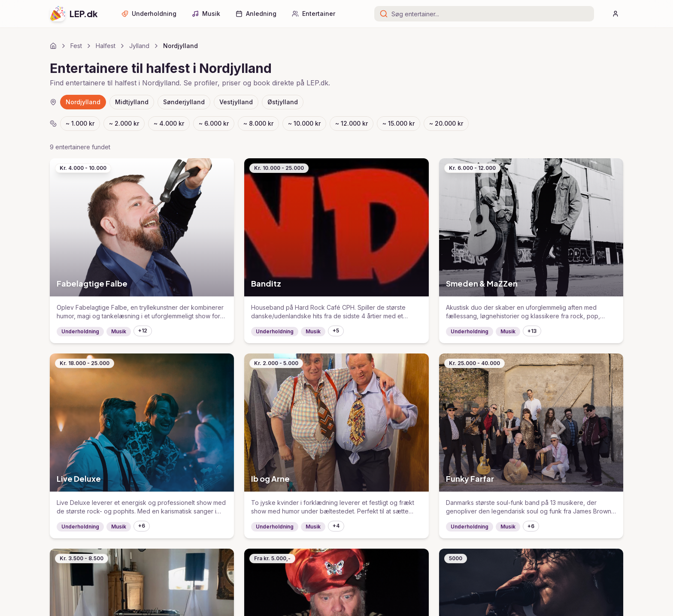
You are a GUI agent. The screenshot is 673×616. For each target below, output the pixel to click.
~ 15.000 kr (399, 123)
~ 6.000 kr (214, 123)
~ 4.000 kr (169, 123)
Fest (76, 46)
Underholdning (149, 14)
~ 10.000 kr (304, 123)
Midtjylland (132, 102)
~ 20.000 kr (446, 123)
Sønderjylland (184, 102)
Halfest (106, 46)
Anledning (256, 14)
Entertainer (314, 14)
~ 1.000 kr (80, 123)
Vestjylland (236, 102)
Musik (206, 14)
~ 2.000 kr (124, 123)
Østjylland (283, 102)
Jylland (139, 46)
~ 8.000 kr (258, 123)
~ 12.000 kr (352, 123)
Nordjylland (83, 102)
